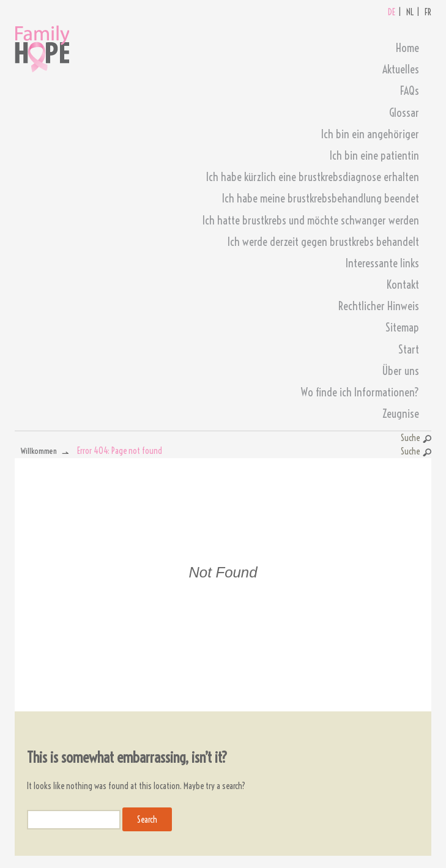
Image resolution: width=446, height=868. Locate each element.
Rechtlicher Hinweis (379, 306)
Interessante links (382, 263)
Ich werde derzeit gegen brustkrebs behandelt (323, 242)
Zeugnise (401, 414)
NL (410, 12)
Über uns (400, 371)
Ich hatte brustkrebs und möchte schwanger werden (311, 221)
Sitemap (402, 328)
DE (392, 12)
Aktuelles (401, 69)
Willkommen (39, 451)
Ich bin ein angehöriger (370, 134)
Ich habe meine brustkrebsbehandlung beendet (321, 198)
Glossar (404, 113)
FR (428, 12)
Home (407, 48)
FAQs (410, 91)
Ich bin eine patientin (374, 156)
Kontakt (403, 285)
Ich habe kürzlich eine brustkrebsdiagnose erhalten (313, 177)
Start (409, 350)
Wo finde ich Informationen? (360, 392)
